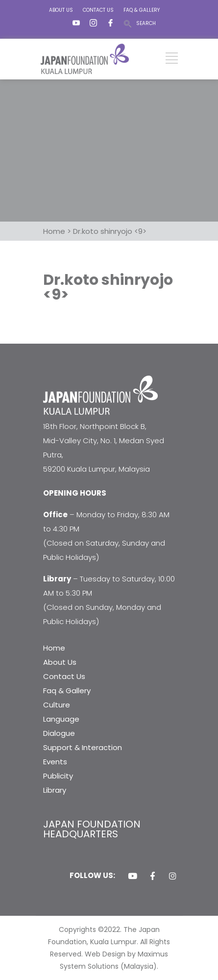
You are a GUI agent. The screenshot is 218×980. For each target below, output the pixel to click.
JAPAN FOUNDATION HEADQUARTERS (92, 829)
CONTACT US (98, 10)
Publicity (58, 776)
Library (55, 790)
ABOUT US (61, 10)
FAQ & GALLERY (142, 10)
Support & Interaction (83, 747)
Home (54, 648)
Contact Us (64, 676)
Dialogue (59, 733)
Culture (57, 705)
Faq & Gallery (67, 691)
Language (61, 719)
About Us (60, 662)
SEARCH (146, 23)
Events (55, 762)
